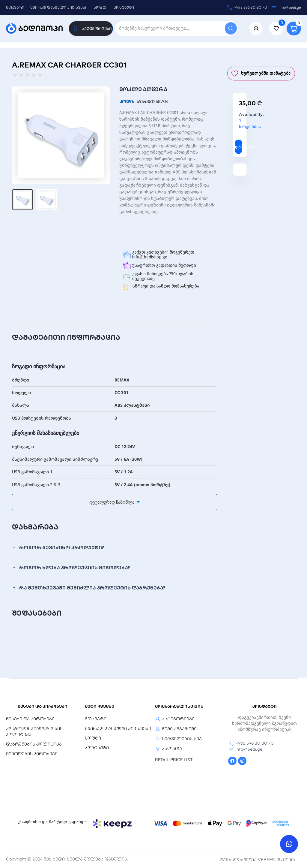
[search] (170, 29)
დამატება (239, 147)
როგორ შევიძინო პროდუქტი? (62, 547)
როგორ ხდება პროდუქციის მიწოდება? (75, 568)
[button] (100, 548)
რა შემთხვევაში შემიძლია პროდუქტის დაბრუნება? (92, 588)
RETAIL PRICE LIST (174, 760)
